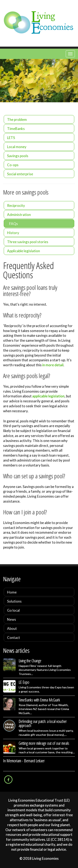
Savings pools (18, 156)
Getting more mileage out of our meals (44, 743)
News (12, 619)
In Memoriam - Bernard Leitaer (24, 761)
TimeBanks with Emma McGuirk (39, 700)
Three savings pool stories (28, 242)
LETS (11, 138)
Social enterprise (20, 174)
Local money (17, 147)
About (12, 628)
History (13, 233)
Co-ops (13, 165)
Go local (13, 610)
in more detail (53, 365)
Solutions (14, 601)
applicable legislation (48, 396)
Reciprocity (16, 206)
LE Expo (24, 682)
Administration (19, 215)
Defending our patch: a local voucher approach (43, 723)
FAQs (14, 224)
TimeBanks (16, 129)
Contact (14, 638)
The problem (17, 120)
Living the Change (30, 661)
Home (12, 592)
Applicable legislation (24, 251)
